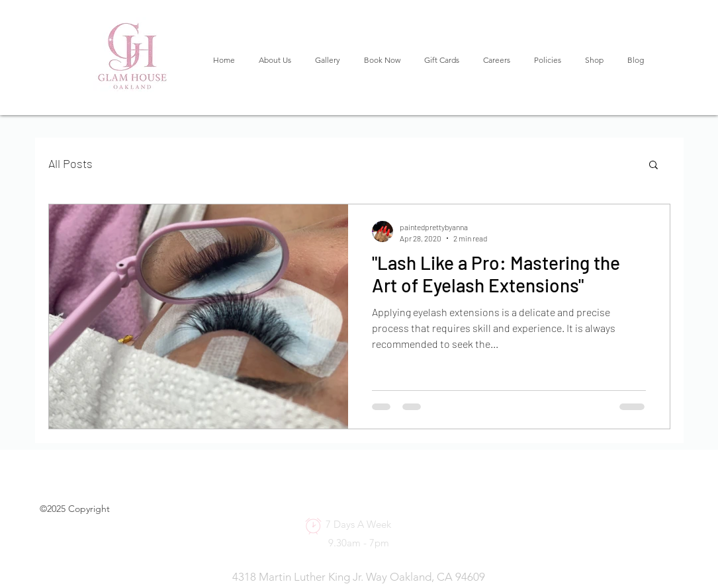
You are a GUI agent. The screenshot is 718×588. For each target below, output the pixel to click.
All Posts (70, 163)
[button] (653, 166)
